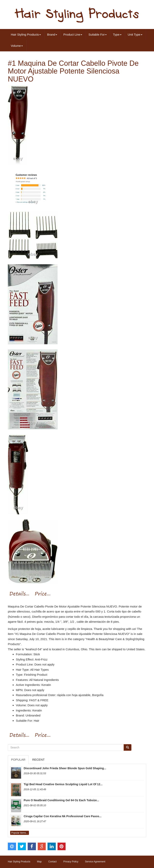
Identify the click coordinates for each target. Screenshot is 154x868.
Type (117, 34)
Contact (52, 862)
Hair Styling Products (26, 34)
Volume (17, 46)
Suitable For (98, 34)
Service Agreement (95, 862)
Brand (52, 34)
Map (39, 862)
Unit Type (135, 34)
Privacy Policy (71, 862)
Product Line (73, 34)
